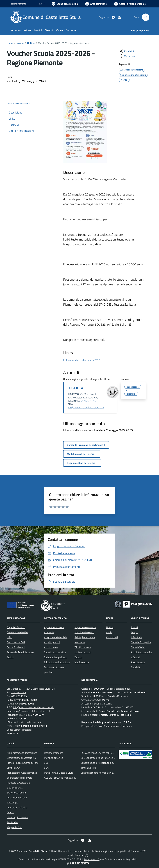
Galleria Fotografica (141, 642)
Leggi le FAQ (13, 768)
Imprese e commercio (85, 627)
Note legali (12, 802)
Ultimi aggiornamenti (18, 817)
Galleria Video (138, 647)
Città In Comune (75, 855)
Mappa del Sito (15, 827)
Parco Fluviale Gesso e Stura (59, 773)
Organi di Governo (16, 627)
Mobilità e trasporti (84, 632)
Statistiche (12, 822)
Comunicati (112, 637)
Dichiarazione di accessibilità (21, 758)
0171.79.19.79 (19, 696)
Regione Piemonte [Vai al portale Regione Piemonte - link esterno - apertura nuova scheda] (18, 4)
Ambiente (49, 632)
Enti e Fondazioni (16, 647)
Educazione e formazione (57, 662)
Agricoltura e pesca (54, 627)
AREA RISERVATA (78, 863)
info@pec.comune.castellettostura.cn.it (34, 707)
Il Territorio (136, 637)
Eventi (134, 627)
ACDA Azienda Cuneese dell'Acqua (98, 753)
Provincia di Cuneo (53, 758)
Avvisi (109, 632)
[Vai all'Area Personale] (130, 4)
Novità (20, 43)
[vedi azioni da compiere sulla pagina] (127, 56)
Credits (10, 812)
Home (10, 43)
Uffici (9, 637)
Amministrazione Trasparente (22, 753)
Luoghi (134, 632)
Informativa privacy (17, 798)
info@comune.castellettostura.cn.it (86, 407)
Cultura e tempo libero (56, 657)
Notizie (31, 43)
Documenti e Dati (16, 642)
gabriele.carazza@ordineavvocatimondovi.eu (109, 726)
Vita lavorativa (82, 662)
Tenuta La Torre (89, 768)
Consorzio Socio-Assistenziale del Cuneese (103, 763)
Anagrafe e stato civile (56, 637)
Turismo (78, 657)
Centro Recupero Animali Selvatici (98, 773)
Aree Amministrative (17, 632)
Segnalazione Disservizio (19, 778)
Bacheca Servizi (15, 788)
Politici (10, 657)
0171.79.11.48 (88, 401)
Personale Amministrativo (20, 652)
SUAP (47, 768)
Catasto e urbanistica (55, 652)
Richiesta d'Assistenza (18, 783)
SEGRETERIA (75, 388)
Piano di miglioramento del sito (23, 763)
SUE (46, 763)
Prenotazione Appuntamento (22, 773)
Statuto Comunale (16, 793)
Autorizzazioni (51, 647)
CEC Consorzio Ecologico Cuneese (98, 758)
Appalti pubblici (52, 642)
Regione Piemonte (54, 753)
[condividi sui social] (127, 51)
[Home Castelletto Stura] (47, 17)
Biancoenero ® (92, 859)
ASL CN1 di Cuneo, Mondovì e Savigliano (65, 778)
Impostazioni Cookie (17, 807)
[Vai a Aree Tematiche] (96, 4)
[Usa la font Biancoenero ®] (65, 4)
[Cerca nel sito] (146, 17)
